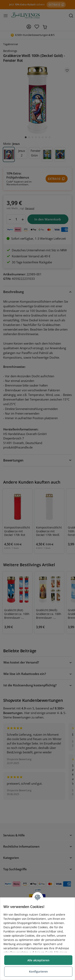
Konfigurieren (38, 971)
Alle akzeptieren (38, 960)
